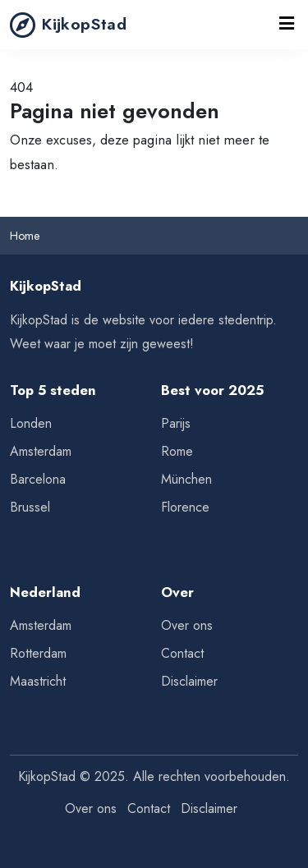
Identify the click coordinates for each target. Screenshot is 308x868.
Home (25, 236)
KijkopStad (68, 25)
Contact (182, 653)
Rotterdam (38, 653)
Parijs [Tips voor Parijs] (176, 423)
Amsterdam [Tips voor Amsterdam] (41, 451)
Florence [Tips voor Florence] (185, 507)
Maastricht (38, 681)
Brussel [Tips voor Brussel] (30, 507)
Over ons (187, 625)
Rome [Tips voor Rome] (177, 451)
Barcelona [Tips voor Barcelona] (38, 479)
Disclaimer (189, 681)
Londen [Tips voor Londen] (31, 423)
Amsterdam (41, 625)
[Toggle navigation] (287, 25)
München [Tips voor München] (186, 479)
